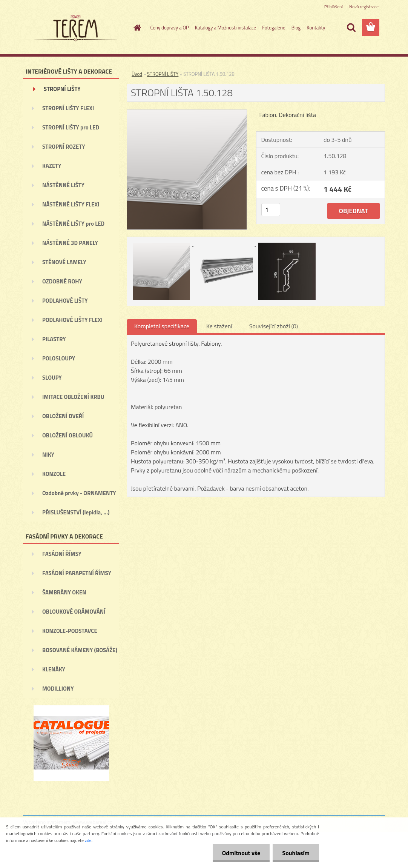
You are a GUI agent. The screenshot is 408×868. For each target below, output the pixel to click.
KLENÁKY (54, 669)
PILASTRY (54, 339)
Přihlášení (334, 7)
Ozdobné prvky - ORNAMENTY (79, 493)
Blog (296, 28)
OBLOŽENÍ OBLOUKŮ (67, 435)
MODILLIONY (58, 689)
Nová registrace (364, 7)
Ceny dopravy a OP (170, 28)
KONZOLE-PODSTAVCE (70, 631)
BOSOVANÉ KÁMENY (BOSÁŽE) (80, 650)
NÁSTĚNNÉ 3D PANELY (70, 243)
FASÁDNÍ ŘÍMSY (62, 554)
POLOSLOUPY (59, 358)
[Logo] (75, 28)
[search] (351, 28)
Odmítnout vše (241, 853)
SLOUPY (52, 378)
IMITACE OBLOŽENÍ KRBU (73, 397)
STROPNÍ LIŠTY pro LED (71, 127)
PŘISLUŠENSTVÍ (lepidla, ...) (76, 512)
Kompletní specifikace (162, 326)
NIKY (48, 455)
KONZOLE (54, 474)
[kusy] (271, 210)
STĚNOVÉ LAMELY (64, 262)
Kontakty (316, 28)
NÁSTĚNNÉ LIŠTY (63, 185)
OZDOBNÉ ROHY (62, 281)
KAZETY (52, 166)
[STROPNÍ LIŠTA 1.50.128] (187, 113)
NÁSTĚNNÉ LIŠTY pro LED (73, 224)
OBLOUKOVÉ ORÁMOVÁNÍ (74, 612)
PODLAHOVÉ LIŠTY (65, 301)
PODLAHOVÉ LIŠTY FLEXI (72, 320)
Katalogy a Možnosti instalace (225, 28)
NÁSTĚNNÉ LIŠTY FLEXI (71, 204)
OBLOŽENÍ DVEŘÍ (63, 416)
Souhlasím (296, 853)
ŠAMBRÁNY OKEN (64, 592)
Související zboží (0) (274, 326)
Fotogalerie (274, 28)
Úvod (137, 74)
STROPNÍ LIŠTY (62, 89)
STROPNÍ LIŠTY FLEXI (68, 108)
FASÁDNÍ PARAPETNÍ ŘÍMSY (77, 573)
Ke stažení (219, 326)
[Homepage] (136, 28)
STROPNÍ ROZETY (64, 147)
